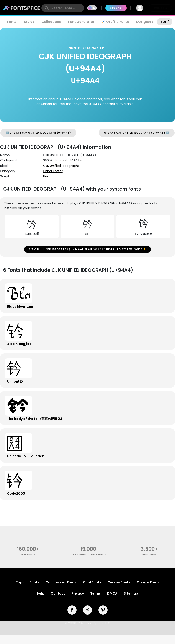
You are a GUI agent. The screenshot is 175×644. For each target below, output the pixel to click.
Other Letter (53, 171)
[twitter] (87, 619)
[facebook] (72, 619)
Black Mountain (21, 308)
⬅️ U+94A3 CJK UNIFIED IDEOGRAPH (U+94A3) (38, 133)
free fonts (28, 564)
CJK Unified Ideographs (61, 166)
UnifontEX (16, 386)
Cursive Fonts (119, 591)
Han (46, 176)
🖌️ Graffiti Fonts (115, 22)
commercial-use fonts (90, 564)
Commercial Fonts (61, 591)
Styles (29, 22)
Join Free (160, 8)
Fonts (12, 22)
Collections (51, 22)
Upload (116, 8)
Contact (58, 603)
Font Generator (81, 22)
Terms (95, 603)
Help (41, 603)
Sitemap (131, 603)
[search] (63, 8)
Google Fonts (148, 591)
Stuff (165, 22)
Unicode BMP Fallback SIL (29, 463)
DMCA (112, 603)
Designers (145, 22)
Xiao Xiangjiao (20, 347)
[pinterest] (103, 619)
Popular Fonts (27, 591)
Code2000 (17, 502)
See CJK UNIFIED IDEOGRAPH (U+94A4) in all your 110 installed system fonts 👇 (87, 250)
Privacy (78, 603)
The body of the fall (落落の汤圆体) (35, 424)
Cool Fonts (92, 591)
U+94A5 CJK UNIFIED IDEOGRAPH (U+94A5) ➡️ (137, 133)
